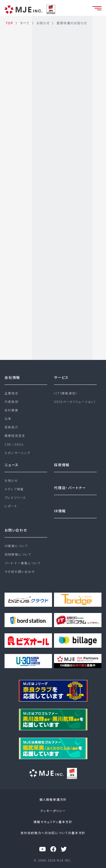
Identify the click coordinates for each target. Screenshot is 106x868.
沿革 (8, 419)
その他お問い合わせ (20, 572)
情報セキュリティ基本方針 (53, 822)
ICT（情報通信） (66, 393)
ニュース (12, 465)
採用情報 (62, 465)
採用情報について (18, 554)
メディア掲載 (14, 489)
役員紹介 (11, 427)
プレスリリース (15, 497)
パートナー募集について (23, 563)
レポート (11, 506)
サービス (61, 377)
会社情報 (12, 377)
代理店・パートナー (70, 488)
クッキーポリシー (53, 811)
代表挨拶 (11, 402)
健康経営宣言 (15, 436)
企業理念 (11, 393)
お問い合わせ (16, 530)
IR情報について (16, 546)
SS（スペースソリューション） (75, 402)
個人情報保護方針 (53, 799)
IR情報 (60, 511)
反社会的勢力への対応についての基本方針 (53, 833)
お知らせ (11, 481)
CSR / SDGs (14, 444)
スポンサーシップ (17, 453)
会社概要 (11, 410)
